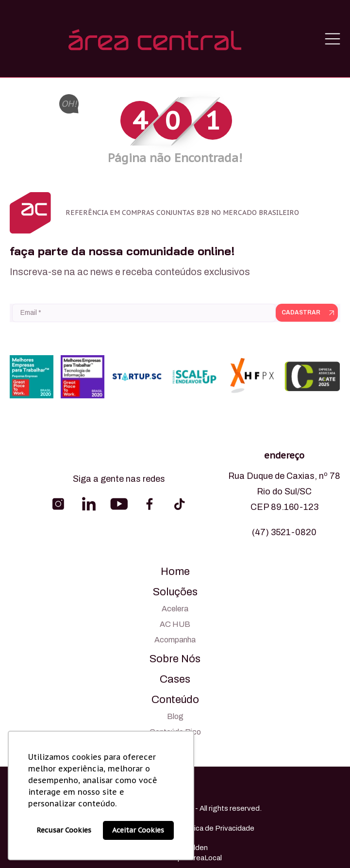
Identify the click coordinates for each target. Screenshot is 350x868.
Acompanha (175, 640)
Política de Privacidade (217, 828)
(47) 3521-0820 (284, 532)
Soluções (175, 592)
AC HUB (175, 624)
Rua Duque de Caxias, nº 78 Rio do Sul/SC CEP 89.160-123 (284, 491)
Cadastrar (301, 312)
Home (175, 572)
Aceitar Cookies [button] (138, 830)
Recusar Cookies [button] (64, 830)
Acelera (175, 609)
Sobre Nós (175, 659)
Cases (175, 679)
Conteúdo (175, 700)
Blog (175, 716)
